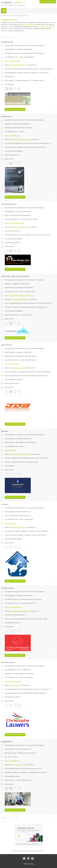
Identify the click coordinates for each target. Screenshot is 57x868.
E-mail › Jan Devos (10, 523)
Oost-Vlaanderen (10, 49)
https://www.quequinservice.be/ (20, 139)
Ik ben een (48, 2)
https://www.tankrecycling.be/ (19, 299)
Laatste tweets (10, 80)
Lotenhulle (20, 595)
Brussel (19, 749)
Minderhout (16, 284)
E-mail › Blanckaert (10, 450)
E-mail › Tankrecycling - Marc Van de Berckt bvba (20, 295)
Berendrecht (16, 124)
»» (16, 37)
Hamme (19, 211)
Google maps (29, 49)
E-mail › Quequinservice (12, 136)
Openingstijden (10, 77)
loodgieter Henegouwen (27, 25)
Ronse (19, 512)
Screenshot (33, 65)
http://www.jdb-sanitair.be (18, 368)
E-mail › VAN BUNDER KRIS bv (14, 223)
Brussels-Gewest (10, 749)
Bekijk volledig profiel (15, 109)
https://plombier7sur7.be (18, 765)
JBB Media (27, 864)
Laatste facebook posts (24, 80)
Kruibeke (19, 439)
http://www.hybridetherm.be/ (19, 65)
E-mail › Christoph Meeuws (13, 607)
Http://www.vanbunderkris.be (19, 227)
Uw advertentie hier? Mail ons (28, 844)
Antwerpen (8, 124)
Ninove (19, 670)
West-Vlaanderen (10, 352)
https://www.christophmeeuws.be (20, 611)
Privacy (32, 864)
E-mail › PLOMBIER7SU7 (12, 761)
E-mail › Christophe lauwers (13, 681)
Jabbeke (19, 352)
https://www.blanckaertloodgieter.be (21, 454)
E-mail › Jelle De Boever (12, 364)
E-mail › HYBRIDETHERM (13, 61)
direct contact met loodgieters (45, 27)
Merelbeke (20, 49)
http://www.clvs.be (16, 685)
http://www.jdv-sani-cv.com (18, 527)
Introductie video (39, 80)
